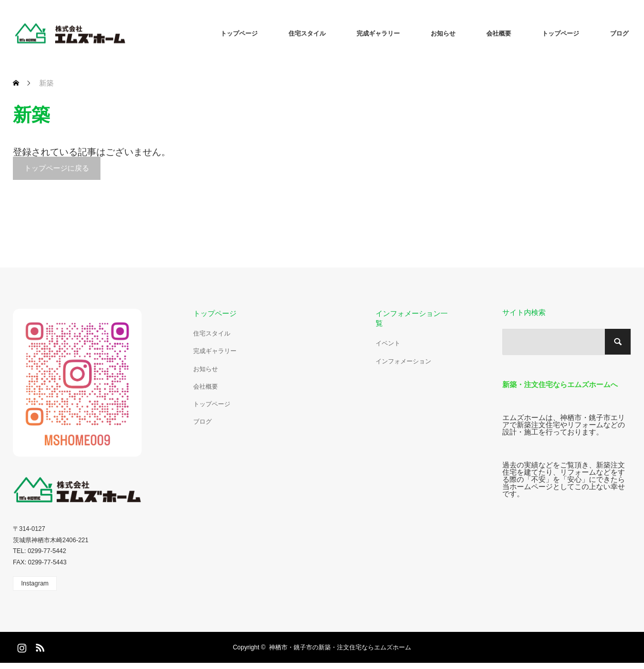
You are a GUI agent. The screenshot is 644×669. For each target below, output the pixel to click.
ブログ (619, 34)
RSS (39, 646)
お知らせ (443, 34)
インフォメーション (403, 361)
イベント (388, 343)
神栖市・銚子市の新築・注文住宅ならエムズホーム (340, 647)
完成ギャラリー (378, 34)
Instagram (35, 583)
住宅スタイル (307, 34)
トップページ (239, 34)
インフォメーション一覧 (412, 318)
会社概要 (499, 34)
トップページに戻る (57, 168)
